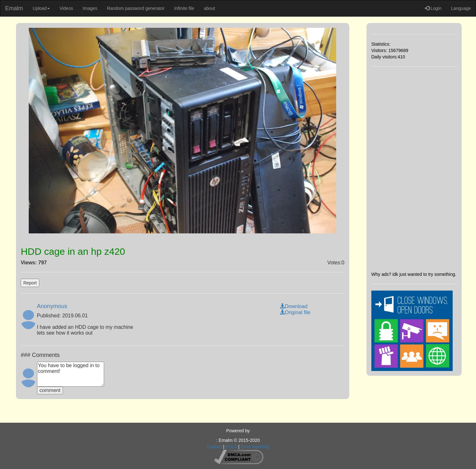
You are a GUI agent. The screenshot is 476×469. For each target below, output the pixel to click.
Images (90, 8)
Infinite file (184, 8)
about (209, 8)
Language (461, 8)
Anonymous (52, 306)
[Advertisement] (414, 169)
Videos (66, 8)
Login (433, 8)
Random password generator (136, 8)
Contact (214, 447)
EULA (231, 447)
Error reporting (255, 447)
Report (30, 283)
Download (294, 306)
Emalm (14, 8)
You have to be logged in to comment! (71, 374)
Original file (295, 312)
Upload (41, 8)
